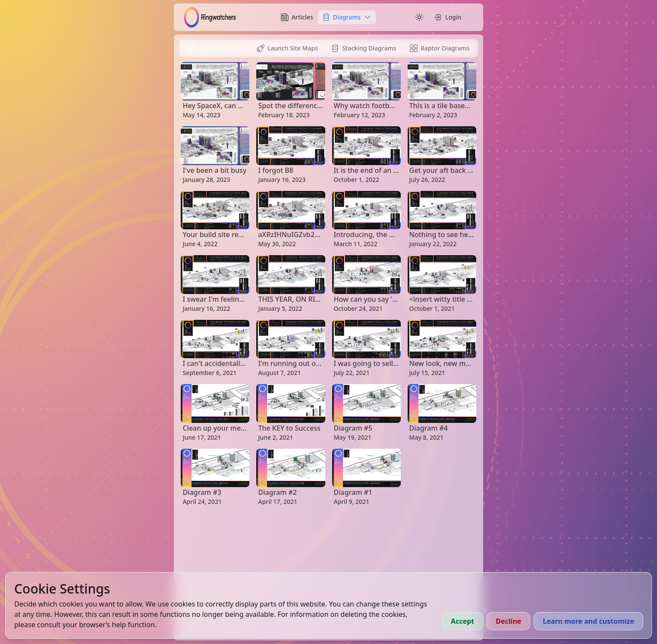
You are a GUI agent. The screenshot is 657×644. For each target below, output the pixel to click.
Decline (508, 621)
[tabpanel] (328, 284)
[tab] (215, 48)
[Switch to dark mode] (419, 17)
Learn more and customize (588, 621)
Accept (462, 621)
